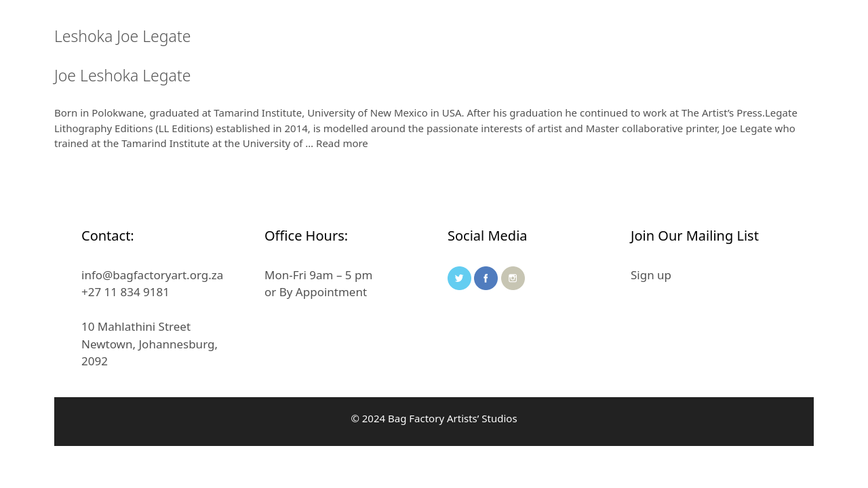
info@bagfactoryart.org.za (152, 275)
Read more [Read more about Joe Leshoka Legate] (342, 143)
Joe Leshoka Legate (122, 75)
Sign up (651, 275)
